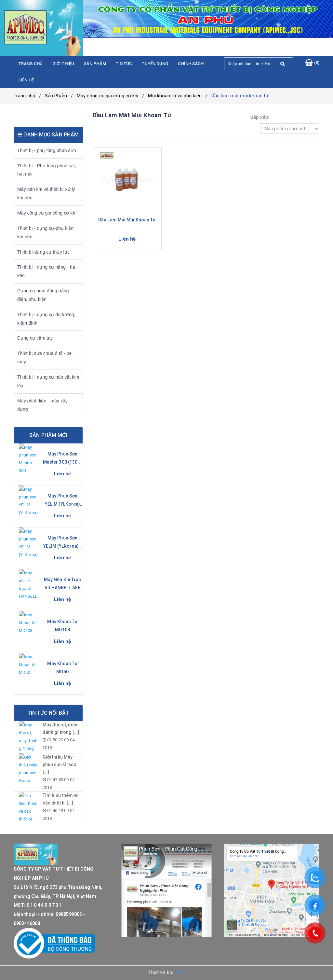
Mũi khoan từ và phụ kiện (175, 96)
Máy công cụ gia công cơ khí (108, 96)
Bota (180, 973)
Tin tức (124, 64)
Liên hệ (26, 80)
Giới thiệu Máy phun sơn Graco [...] (60, 764)
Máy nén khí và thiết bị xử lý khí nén (46, 193)
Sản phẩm (95, 64)
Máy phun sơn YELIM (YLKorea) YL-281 (63, 504)
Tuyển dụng (155, 64)
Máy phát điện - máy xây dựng (42, 405)
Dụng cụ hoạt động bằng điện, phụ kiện (43, 295)
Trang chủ (31, 64)
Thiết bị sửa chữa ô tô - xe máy (44, 357)
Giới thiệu (63, 64)
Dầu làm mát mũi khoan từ (240, 96)
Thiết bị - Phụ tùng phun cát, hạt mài (47, 170)
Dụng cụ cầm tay (35, 338)
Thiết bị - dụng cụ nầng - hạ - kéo (48, 271)
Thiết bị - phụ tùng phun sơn (47, 150)
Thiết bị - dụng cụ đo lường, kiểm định (46, 319)
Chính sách (191, 64)
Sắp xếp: (260, 117)
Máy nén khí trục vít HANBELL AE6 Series (63, 588)
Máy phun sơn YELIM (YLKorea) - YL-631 (62, 546)
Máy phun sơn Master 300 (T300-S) (63, 462)
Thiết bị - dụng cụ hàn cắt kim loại (48, 381)
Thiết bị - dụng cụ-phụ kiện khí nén (45, 232)
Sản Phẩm (56, 96)
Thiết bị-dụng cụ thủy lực (43, 252)
